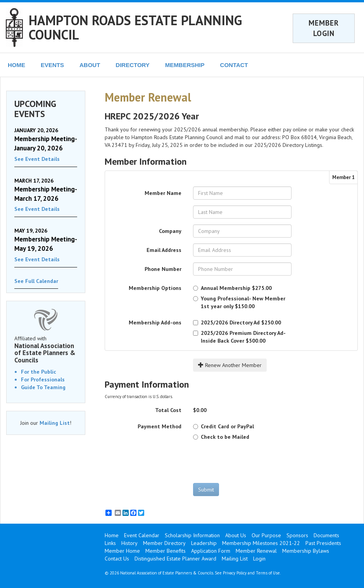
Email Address (164, 250)
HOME (16, 65)
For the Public (39, 372)
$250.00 (237, 322)
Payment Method (160, 426)
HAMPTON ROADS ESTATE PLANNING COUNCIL (135, 27)
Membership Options (155, 288)
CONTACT (234, 65)
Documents (326, 535)
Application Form (211, 551)
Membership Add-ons (155, 322)
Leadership (204, 543)
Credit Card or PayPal (223, 426)
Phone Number (163, 269)
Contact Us (117, 559)
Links (110, 543)
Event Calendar (142, 535)
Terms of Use (268, 573)
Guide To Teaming (43, 387)
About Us (236, 535)
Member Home (122, 551)
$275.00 (232, 288)
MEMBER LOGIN (324, 28)
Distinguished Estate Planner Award (175, 559)
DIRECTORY (133, 65)
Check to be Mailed (221, 437)
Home (112, 535)
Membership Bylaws (306, 551)
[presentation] (252, 462)
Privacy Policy (235, 573)
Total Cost (168, 410)
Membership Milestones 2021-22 (261, 543)
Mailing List (55, 423)
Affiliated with (46, 349)
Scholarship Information (192, 535)
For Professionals (43, 379)
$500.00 (239, 337)
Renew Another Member (230, 365)
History (129, 543)
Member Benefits (166, 551)
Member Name (163, 193)
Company (170, 231)
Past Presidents (323, 543)
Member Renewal (256, 551)
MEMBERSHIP (185, 65)
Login (259, 559)
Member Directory (164, 543)
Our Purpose (266, 535)
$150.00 (239, 302)
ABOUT (90, 65)
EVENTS (52, 65)
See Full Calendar (36, 281)
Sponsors (297, 535)
